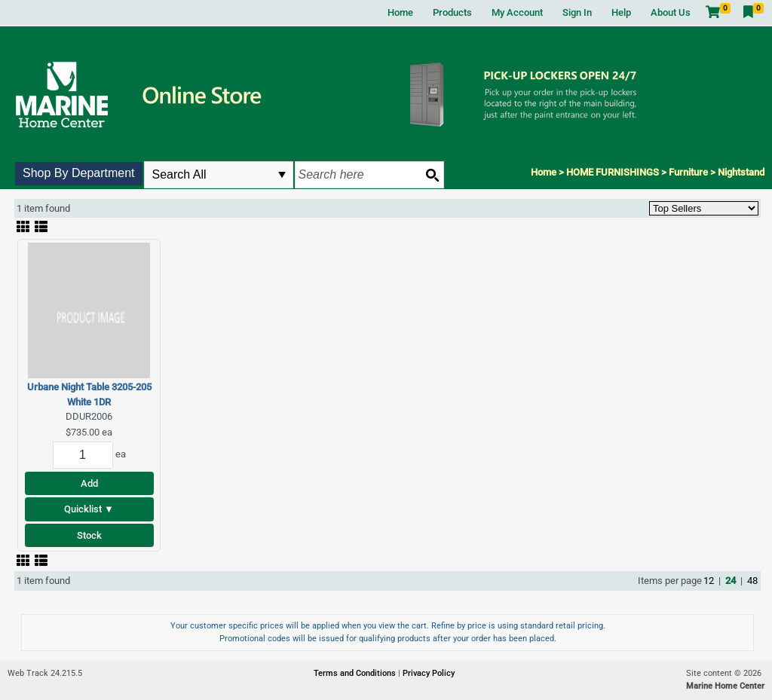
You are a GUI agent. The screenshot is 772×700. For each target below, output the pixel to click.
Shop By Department (79, 173)
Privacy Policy (429, 673)
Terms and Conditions (356, 673)
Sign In (577, 12)
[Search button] (432, 175)
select (282, 175)
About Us (671, 12)
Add (89, 483)
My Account (517, 12)
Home (400, 12)
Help (621, 12)
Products (452, 12)
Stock (89, 535)
